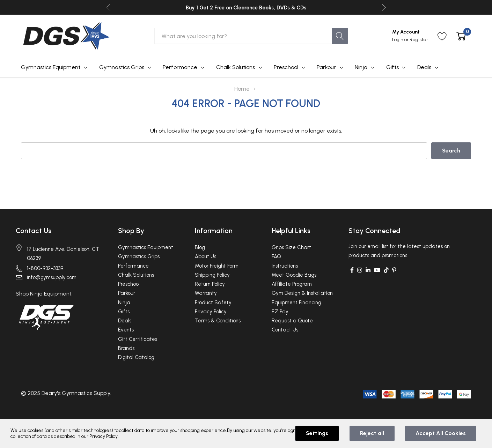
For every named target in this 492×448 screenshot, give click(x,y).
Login (398, 40)
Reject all (372, 433)
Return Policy (210, 284)
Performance (180, 67)
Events (126, 330)
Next (384, 8)
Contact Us (34, 231)
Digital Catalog (136, 357)
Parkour (326, 67)
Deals (424, 67)
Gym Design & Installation (302, 293)
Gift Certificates (138, 339)
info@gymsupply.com (52, 277)
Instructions (285, 266)
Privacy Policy (211, 312)
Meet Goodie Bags (294, 275)
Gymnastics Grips (122, 67)
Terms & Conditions (218, 321)
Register (419, 40)
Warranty (206, 293)
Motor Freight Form (217, 266)
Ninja (361, 67)
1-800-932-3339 (45, 268)
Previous (108, 8)
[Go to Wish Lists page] (442, 36)
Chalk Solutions (236, 67)
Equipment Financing (296, 303)
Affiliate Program (292, 284)
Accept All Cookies (441, 433)
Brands (126, 348)
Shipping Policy (212, 275)
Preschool (286, 67)
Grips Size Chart (291, 247)
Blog (200, 247)
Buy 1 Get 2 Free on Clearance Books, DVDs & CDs (246, 8)
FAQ (276, 256)
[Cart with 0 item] (461, 36)
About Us (205, 256)
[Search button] (340, 36)
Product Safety (213, 303)
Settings (317, 433)
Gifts (392, 67)
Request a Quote (292, 321)
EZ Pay (280, 312)
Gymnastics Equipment (51, 67)
